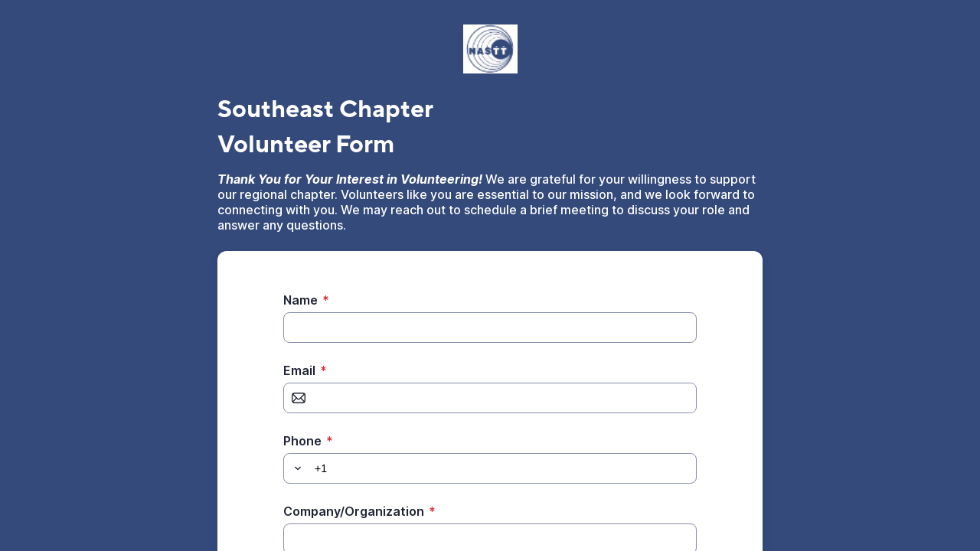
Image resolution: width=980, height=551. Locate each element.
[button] (296, 468)
